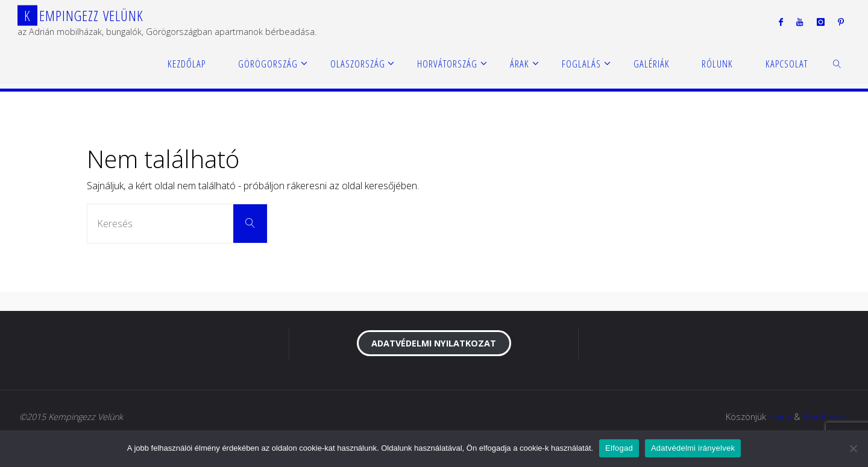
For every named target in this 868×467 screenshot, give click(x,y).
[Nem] (853, 448)
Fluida (780, 417)
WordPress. (826, 417)
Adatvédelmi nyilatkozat (434, 343)
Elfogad (619, 448)
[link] (837, 63)
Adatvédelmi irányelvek (693, 448)
